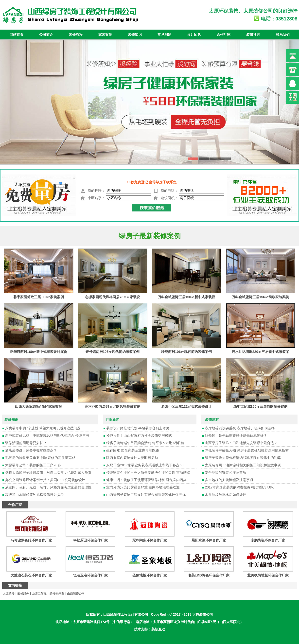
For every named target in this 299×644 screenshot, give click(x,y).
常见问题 (164, 35)
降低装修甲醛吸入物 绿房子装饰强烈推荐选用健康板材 (247, 450)
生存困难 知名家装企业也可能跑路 (133, 450)
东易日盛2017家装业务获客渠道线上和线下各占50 (145, 465)
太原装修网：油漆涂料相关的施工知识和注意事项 (243, 465)
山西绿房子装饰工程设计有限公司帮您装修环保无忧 (146, 495)
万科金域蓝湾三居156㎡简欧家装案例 (260, 297)
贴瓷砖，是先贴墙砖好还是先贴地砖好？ (236, 435)
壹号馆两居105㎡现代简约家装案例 (113, 352)
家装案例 (105, 35)
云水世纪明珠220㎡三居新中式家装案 (260, 352)
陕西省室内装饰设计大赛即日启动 (132, 458)
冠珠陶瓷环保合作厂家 (150, 540)
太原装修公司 (203, 614)
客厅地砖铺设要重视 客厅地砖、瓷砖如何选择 (240, 428)
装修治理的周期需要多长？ (26, 443)
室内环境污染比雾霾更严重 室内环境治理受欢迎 (143, 487)
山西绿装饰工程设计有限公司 (126, 614)
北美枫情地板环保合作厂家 (268, 575)
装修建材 (212, 419)
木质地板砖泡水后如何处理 (226, 495)
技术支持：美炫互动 (150, 629)
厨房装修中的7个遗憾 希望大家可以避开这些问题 (43, 428)
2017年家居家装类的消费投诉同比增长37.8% (239, 487)
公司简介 (46, 35)
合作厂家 (224, 35)
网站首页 (17, 35)
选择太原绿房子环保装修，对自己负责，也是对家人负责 (48, 472)
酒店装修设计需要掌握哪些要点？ (31, 450)
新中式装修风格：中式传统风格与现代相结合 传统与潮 (47, 435)
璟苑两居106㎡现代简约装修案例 (186, 352)
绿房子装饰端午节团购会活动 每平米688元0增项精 (145, 443)
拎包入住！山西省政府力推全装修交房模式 (139, 435)
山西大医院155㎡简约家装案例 (39, 406)
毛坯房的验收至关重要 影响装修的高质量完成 (40, 458)
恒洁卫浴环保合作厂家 (90, 575)
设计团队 (194, 35)
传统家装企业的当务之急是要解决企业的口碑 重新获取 (148, 472)
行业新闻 (112, 419)
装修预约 (253, 35)
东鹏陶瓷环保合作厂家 (268, 540)
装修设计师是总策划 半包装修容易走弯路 (138, 428)
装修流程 (76, 35)
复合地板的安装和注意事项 (226, 472)
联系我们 (283, 35)
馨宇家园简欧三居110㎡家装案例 (39, 297)
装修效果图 (57, 593)
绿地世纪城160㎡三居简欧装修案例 (260, 406)
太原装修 (253, 11)
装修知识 (135, 35)
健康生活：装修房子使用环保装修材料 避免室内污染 (146, 480)
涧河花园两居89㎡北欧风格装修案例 (113, 406)
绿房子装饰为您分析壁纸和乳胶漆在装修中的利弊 (243, 458)
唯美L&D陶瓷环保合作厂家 (209, 575)
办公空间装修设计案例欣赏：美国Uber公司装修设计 (45, 480)
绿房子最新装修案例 (150, 236)
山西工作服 (39, 593)
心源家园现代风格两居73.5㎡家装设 (113, 297)
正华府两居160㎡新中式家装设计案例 (39, 352)
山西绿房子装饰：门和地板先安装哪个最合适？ (241, 443)
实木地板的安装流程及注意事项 (229, 480)
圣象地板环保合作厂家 (150, 575)
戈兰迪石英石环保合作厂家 (31, 575)
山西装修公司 (76, 593)
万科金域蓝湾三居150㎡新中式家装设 (186, 297)
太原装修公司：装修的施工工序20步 (33, 465)
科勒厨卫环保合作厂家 (90, 540)
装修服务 (23, 593)
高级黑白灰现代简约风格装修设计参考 (35, 495)
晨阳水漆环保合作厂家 (209, 540)
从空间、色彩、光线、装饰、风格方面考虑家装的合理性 (48, 487)
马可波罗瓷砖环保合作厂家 (31, 540)
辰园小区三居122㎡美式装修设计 (186, 406)
